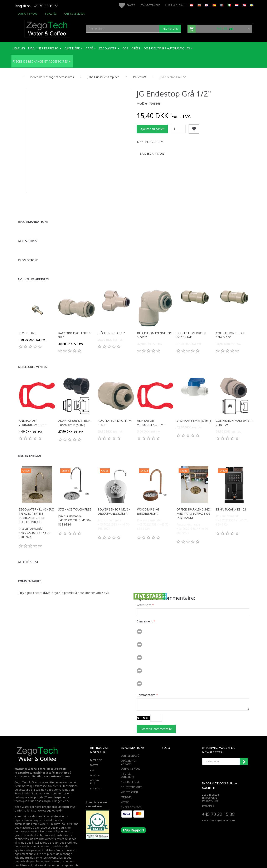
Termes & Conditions (128, 763)
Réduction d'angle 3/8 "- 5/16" (155, 323)
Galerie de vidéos (74, 14)
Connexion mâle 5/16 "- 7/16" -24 (234, 410)
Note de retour (130, 770)
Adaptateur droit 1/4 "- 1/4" (115, 410)
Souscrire (244, 749)
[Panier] (220, 29)
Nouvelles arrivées (33, 267)
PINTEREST (95, 776)
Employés (51, 14)
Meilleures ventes (32, 354)
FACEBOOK (96, 748)
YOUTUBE (95, 763)
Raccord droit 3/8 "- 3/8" (74, 323)
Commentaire (146, 682)
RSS (92, 758)
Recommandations (33, 209)
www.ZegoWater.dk (50, 798)
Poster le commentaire (156, 716)
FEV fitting (28, 320)
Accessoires (27, 228)
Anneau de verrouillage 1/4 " (151, 410)
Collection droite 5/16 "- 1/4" (192, 323)
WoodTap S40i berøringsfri (148, 499)
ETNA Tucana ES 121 (231, 497)
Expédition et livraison (128, 750)
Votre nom (144, 593)
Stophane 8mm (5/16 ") (194, 408)
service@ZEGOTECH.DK (222, 808)
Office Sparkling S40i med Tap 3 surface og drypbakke (193, 501)
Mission (125, 790)
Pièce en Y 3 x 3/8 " (111, 320)
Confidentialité (130, 743)
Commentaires (30, 569)
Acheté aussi (28, 549)
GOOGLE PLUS (95, 769)
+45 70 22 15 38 (218, 802)
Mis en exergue (30, 443)
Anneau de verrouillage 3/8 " (33, 410)
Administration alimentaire (96, 792)
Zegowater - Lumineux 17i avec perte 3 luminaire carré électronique (36, 503)
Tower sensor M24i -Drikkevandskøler (114, 499)
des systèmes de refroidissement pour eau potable (46, 832)
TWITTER (94, 753)
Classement (145, 609)
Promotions (28, 248)
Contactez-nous (27, 14)
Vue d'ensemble (130, 780)
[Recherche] (170, 29)
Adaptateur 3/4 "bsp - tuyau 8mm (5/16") (75, 410)
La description (152, 154)
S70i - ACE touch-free (75, 497)
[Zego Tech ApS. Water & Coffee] (47, 28)
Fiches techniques (131, 775)
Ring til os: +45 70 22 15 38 (37, 6)
